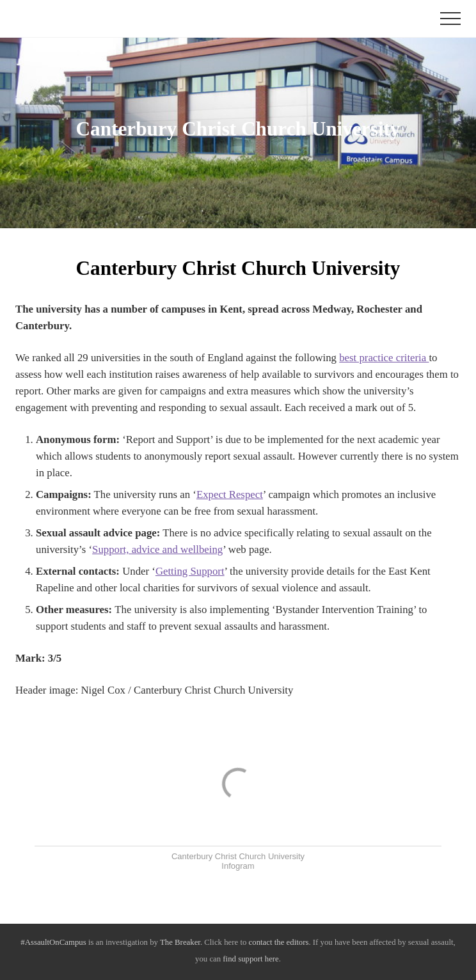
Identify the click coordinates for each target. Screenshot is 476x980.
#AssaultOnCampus (53, 942)
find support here (250, 959)
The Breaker (180, 942)
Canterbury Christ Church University (238, 856)
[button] (450, 19)
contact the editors (279, 942)
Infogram (238, 866)
